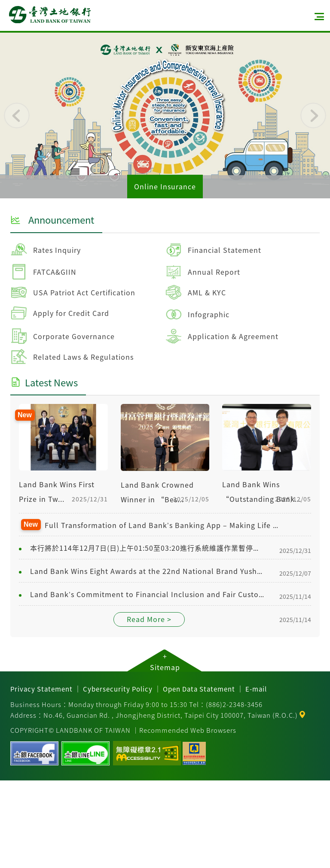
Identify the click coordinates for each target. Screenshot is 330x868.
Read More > (149, 619)
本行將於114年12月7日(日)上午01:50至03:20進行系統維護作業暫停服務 (147, 548)
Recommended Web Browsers (188, 730)
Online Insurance (165, 186)
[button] (17, 115)
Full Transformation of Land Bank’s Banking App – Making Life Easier (163, 525)
